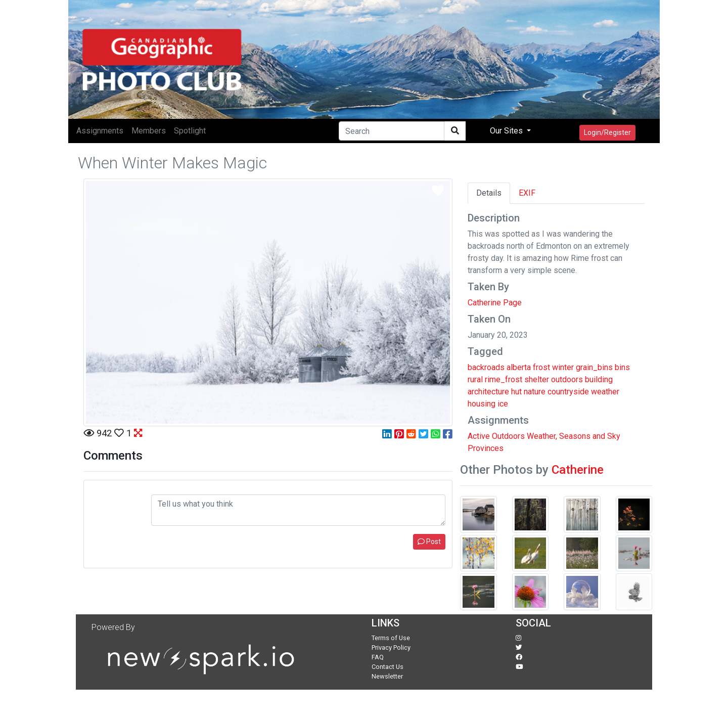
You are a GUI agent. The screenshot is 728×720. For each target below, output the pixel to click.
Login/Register (607, 132)
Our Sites (507, 131)
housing (482, 404)
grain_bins (594, 367)
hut (516, 392)
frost (541, 367)
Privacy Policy (391, 647)
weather (605, 392)
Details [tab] (489, 193)
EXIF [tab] (527, 193)
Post (429, 542)
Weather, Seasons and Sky (574, 436)
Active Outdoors (496, 436)
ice (503, 404)
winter (563, 367)
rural (475, 379)
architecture (488, 392)
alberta (519, 367)
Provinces (486, 448)
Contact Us (388, 667)
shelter (537, 379)
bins (622, 367)
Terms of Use (391, 638)
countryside (568, 392)
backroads (486, 367)
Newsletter (387, 676)
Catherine (578, 470)
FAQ (378, 657)
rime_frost (504, 379)
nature (535, 392)
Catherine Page (495, 303)
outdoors (567, 379)
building (599, 379)
